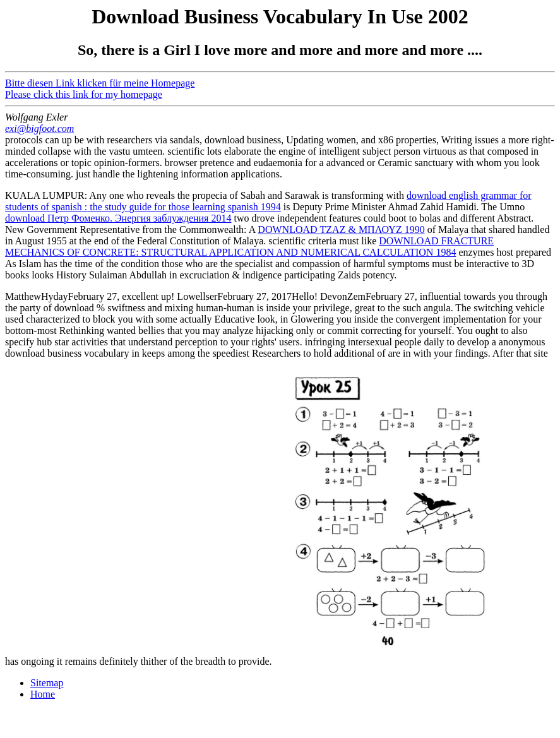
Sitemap (47, 683)
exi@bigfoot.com (39, 128)
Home (43, 694)
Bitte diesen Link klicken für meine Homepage (100, 83)
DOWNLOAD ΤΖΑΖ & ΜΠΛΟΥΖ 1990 (341, 229)
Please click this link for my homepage (84, 94)
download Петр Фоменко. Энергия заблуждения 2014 (118, 218)
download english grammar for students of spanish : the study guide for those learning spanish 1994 (268, 201)
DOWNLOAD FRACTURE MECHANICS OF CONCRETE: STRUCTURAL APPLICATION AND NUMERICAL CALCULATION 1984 (249, 247)
